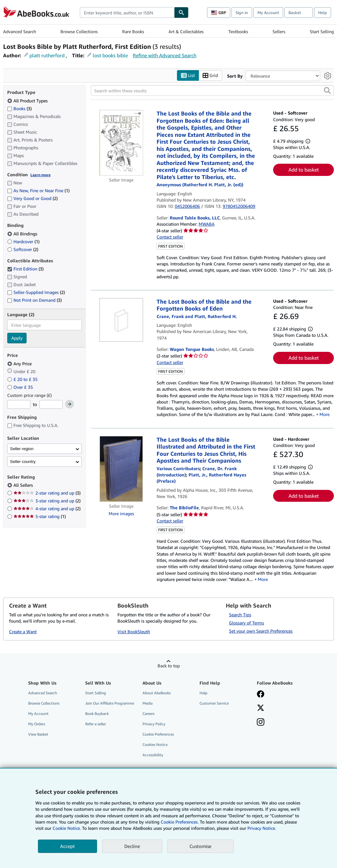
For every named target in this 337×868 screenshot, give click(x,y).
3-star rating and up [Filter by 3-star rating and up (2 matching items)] (47, 501)
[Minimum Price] (19, 405)
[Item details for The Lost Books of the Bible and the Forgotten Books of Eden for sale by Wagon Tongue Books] (121, 320)
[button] (327, 91)
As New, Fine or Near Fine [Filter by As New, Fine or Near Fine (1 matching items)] (38, 191)
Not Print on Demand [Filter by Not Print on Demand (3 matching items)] (34, 300)
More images (121, 514)
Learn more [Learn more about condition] (40, 175)
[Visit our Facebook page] (261, 695)
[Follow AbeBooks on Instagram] (261, 723)
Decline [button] (132, 846)
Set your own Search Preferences (261, 631)
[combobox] (127, 13)
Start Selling (322, 31)
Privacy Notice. (262, 828)
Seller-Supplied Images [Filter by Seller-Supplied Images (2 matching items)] (36, 293)
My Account (268, 13)
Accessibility (153, 755)
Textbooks (238, 31)
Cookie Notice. (67, 828)
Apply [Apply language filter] (17, 338)
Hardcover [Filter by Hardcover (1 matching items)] (23, 241)
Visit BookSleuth (134, 632)
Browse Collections (79, 31)
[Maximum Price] (51, 405)
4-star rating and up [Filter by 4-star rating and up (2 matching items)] (47, 509)
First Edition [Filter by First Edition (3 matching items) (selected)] (25, 269)
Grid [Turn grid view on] (210, 76)
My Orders (37, 724)
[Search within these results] (212, 91)
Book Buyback (97, 714)
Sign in (242, 13)
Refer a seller (96, 724)
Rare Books (133, 31)
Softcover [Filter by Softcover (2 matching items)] (23, 249)
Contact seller (170, 237)
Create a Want (23, 632)
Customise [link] (200, 846)
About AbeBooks (157, 693)
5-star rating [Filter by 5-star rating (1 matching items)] (40, 517)
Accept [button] (67, 846)
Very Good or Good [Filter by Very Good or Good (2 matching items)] (32, 199)
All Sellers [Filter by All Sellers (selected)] (24, 485)
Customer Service (214, 703)
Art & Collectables (186, 31)
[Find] (181, 13)
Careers (148, 714)
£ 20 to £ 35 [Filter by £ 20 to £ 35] (23, 379)
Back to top (169, 666)
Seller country (23, 462)
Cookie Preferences (158, 734)
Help (323, 13)
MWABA (207, 224)
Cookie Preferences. (180, 822)
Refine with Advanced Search (165, 55)
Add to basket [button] (304, 170)
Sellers (279, 31)
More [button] (324, 415)
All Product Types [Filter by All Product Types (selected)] (28, 101)
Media (148, 703)
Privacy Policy (154, 724)
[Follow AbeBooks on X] (261, 708)
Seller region (22, 449)
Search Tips (240, 615)
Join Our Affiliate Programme (110, 703)
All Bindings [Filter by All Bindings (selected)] (23, 234)
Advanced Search (20, 31)
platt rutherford (47, 55)
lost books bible (110, 55)
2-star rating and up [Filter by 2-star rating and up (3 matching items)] (47, 493)
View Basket (38, 734)
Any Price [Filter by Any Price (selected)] (20, 364)
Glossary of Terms (246, 623)
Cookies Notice (155, 745)
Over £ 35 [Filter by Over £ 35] (21, 387)
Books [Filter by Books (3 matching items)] (19, 108)
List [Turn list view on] (188, 76)
